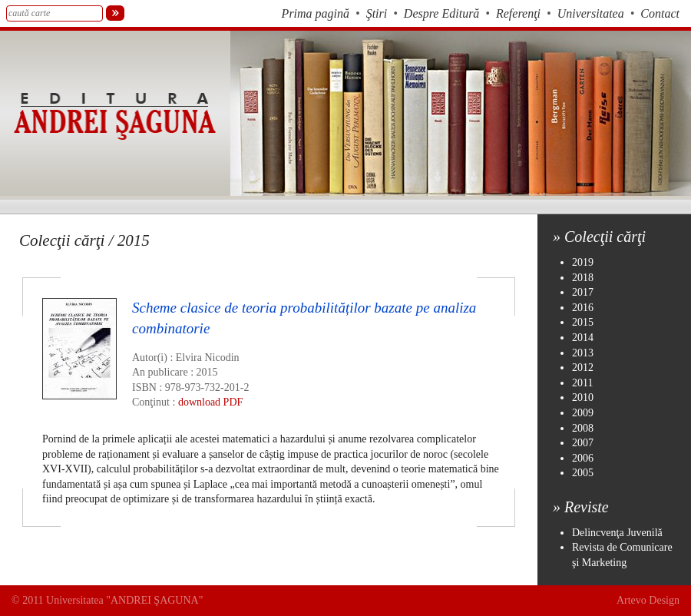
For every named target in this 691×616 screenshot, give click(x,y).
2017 (583, 292)
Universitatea (591, 13)
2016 (583, 308)
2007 (583, 443)
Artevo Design (648, 600)
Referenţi (518, 13)
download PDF (210, 402)
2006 (583, 458)
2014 (583, 338)
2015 (583, 322)
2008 (583, 428)
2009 (583, 413)
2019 (583, 262)
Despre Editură (442, 13)
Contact (660, 13)
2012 (583, 368)
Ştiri (377, 13)
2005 (583, 473)
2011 (582, 383)
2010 (583, 397)
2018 (583, 278)
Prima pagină (316, 13)
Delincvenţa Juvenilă (617, 533)
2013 (583, 353)
